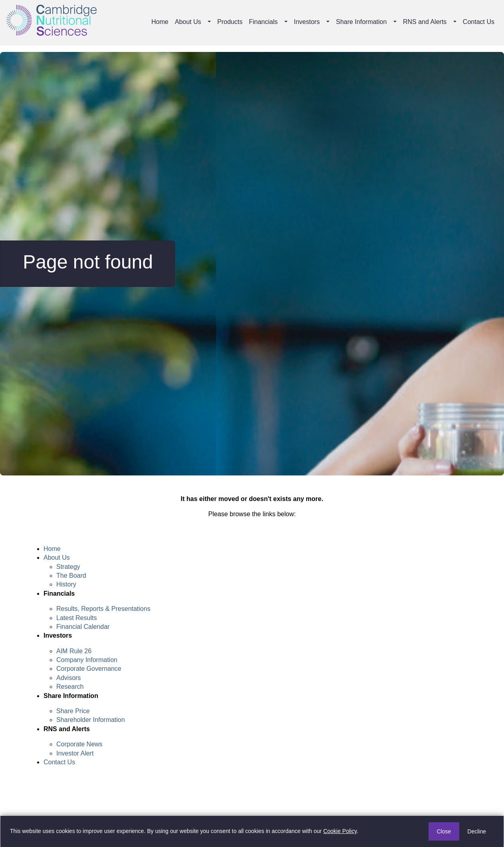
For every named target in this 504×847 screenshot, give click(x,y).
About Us (188, 22)
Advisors (68, 678)
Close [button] (444, 831)
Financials (263, 22)
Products (230, 22)
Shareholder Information (91, 720)
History (66, 584)
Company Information (87, 660)
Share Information (361, 22)
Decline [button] (477, 831)
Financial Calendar (83, 627)
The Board (71, 576)
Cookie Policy (340, 831)
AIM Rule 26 (74, 651)
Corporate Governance (89, 669)
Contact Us (479, 22)
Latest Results (76, 618)
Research (70, 687)
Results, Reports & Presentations (103, 609)
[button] (210, 22)
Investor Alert (75, 753)
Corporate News (79, 744)
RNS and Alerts (425, 22)
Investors (307, 22)
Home (160, 22)
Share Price (73, 711)
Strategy (68, 567)
